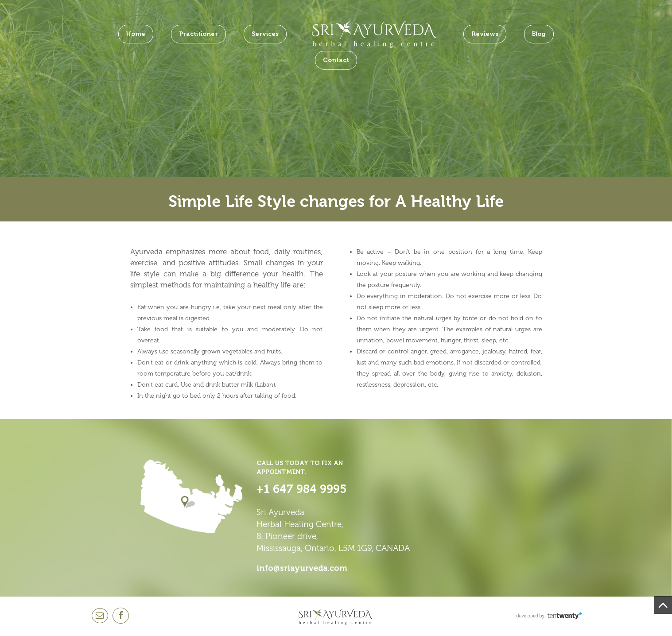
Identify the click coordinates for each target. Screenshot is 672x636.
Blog (539, 34)
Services (265, 34)
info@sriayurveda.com (302, 568)
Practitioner (198, 34)
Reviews (485, 34)
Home (136, 34)
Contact (336, 60)
